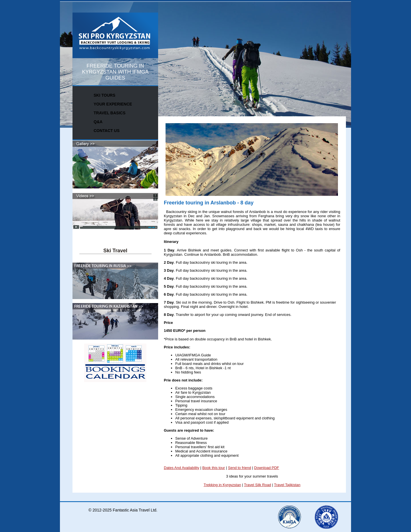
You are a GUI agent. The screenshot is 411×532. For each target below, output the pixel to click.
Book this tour (214, 468)
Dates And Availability (182, 468)
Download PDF (266, 468)
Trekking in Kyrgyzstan (222, 485)
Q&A (98, 122)
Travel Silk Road (258, 485)
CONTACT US (107, 131)
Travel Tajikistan (287, 485)
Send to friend (240, 468)
